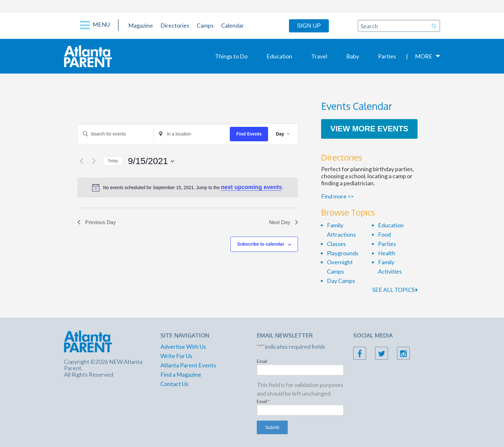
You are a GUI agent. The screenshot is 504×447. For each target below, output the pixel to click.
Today (113, 161)
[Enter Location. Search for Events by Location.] (192, 134)
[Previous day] (81, 161)
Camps (205, 25)
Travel (319, 56)
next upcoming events (251, 187)
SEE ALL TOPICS (395, 290)
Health (387, 253)
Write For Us (176, 356)
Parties (387, 56)
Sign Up (309, 26)
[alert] (188, 187)
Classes (336, 244)
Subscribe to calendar (261, 244)
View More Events (369, 129)
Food (384, 234)
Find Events (249, 134)
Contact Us (174, 384)
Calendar (233, 25)
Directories (175, 25)
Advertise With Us (183, 346)
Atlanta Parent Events (188, 365)
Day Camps (341, 281)
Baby (353, 56)
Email (262, 361)
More (424, 56)
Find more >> (337, 196)
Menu (95, 25)
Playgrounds (343, 253)
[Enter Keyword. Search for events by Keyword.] (116, 134)
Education (279, 56)
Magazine (141, 25)
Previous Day (97, 222)
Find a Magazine (181, 374)
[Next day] (94, 161)
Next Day (283, 222)
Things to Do (231, 56)
